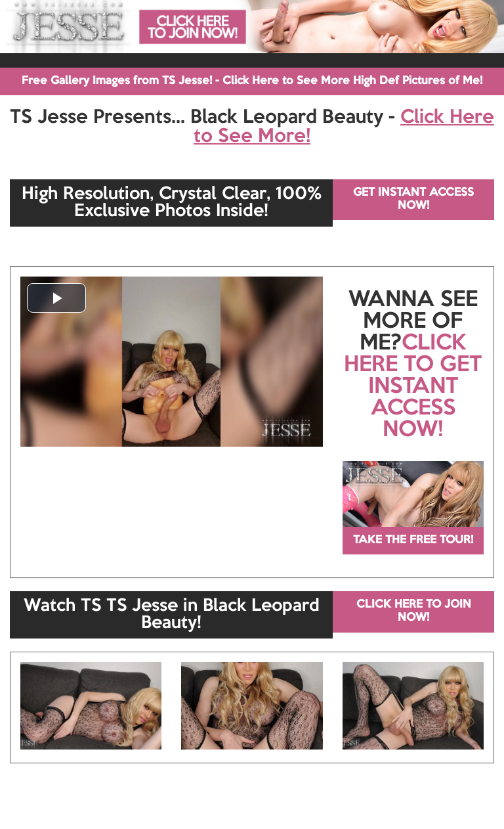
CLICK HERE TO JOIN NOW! (414, 611)
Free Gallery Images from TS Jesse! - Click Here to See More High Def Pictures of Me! (252, 81)
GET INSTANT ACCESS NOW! (413, 199)
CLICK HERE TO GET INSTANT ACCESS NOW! (413, 387)
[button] (56, 298)
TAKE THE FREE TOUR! (413, 540)
